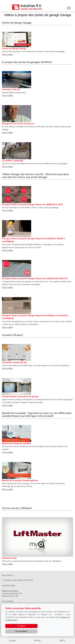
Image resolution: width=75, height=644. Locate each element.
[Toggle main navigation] (69, 8)
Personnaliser (21, 631)
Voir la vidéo (7, 54)
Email (38, 641)
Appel (13, 641)
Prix (63, 641)
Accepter (21, 626)
